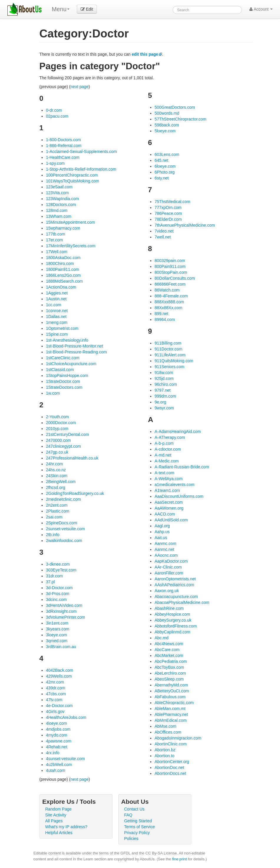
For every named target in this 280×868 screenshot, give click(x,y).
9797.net (163, 390)
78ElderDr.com (168, 219)
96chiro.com (166, 384)
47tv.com (54, 700)
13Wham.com (59, 216)
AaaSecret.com (169, 502)
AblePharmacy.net (171, 714)
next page (79, 87)
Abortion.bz (165, 750)
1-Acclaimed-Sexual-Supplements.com (81, 151)
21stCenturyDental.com (67, 434)
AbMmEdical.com (171, 720)
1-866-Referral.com (64, 146)
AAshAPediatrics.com (174, 585)
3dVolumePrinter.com (66, 617)
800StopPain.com (171, 272)
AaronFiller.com (169, 573)
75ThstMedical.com (172, 202)
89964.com (165, 319)
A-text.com (164, 473)
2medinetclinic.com (63, 499)
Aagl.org (162, 526)
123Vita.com (57, 193)
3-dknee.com (58, 564)
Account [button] (261, 9)
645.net (161, 160)
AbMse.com (165, 726)
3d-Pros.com (58, 594)
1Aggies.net (57, 293)
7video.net (164, 231)
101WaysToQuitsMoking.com (73, 181)
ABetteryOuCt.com (172, 691)
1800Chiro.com (60, 263)
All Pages (54, 821)
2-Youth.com (57, 417)
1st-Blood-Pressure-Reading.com (76, 352)
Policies (131, 839)
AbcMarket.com (169, 655)
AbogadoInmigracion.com (178, 738)
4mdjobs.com (58, 729)
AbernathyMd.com (171, 685)
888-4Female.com (171, 296)
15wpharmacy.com (63, 228)
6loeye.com (165, 166)
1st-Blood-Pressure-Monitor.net (74, 346)
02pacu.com (57, 116)
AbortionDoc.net (169, 767)
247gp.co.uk (57, 452)
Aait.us (161, 538)
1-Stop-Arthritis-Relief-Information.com (81, 169)
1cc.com (54, 305)
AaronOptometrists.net (175, 579)
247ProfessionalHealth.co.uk (72, 458)
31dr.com (54, 576)
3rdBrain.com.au (61, 647)
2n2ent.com (57, 505)
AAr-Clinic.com (168, 567)
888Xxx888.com (169, 302)
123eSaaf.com (59, 187)
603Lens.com (167, 154)
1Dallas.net (56, 317)
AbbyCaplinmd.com (172, 632)
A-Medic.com (167, 461)
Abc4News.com (169, 644)
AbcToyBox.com (169, 667)
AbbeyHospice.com (172, 614)
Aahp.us (162, 532)
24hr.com (54, 464)
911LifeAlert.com (170, 355)
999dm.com (165, 396)
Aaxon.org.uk (167, 591)
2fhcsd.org (55, 487)
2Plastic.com (58, 511)
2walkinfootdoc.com (64, 541)
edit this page (145, 54)
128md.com (57, 210)
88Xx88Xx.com (168, 308)
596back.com (167, 125)
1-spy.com (55, 163)
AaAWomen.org (169, 508)
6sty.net (162, 178)
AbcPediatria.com (171, 661)
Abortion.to (165, 756)
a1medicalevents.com (174, 485)
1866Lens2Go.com (63, 275)
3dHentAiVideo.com (64, 605)
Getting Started (138, 821)
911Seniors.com (169, 367)
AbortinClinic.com (171, 744)
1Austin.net (56, 299)
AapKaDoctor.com (171, 561)
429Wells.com (59, 676)
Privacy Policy (137, 833)
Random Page (59, 809)
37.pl (50, 582)
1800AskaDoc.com (63, 258)
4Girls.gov (55, 711)
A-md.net (163, 455)
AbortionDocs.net (170, 773)
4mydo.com (57, 735)
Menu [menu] (61, 9)
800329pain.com (170, 261)
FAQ (128, 815)
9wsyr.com (164, 408)
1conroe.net (57, 311)
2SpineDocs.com (62, 523)
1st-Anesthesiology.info (67, 340)
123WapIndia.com (62, 199)
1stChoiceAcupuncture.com (71, 364)
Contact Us (134, 809)
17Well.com (57, 252)
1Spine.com (57, 334)
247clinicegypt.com (63, 446)
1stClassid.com (60, 370)
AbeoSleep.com (169, 679)
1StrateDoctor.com (63, 381)
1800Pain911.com (63, 269)
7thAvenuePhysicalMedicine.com (185, 225)
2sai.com (54, 517)
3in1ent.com (57, 623)
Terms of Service (140, 827)
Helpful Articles (59, 833)
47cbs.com (56, 694)
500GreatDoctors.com (175, 107)
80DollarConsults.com (175, 278)
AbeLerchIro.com (170, 673)
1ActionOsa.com (61, 287)
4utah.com (55, 770)
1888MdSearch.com (64, 281)
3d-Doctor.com (59, 588)
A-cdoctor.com (168, 449)
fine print (180, 859)
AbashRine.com (169, 608)
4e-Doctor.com (59, 706)
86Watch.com (167, 290)
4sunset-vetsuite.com (65, 759)
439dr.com (55, 688)
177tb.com (55, 234)
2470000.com (58, 440)
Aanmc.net (164, 549)
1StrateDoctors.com (64, 387)
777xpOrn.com (168, 207)
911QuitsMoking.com (174, 361)
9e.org (160, 402)
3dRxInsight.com (61, 611)
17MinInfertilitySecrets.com (71, 246)
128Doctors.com (61, 205)
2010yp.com (57, 429)
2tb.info (53, 535)
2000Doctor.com (61, 423)
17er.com (54, 240)
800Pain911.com (170, 266)
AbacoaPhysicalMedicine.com (182, 602)
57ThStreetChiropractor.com (180, 119)
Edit (87, 9)
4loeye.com (57, 723)
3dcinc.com (56, 599)
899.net (161, 314)
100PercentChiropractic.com (72, 175)
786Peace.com (168, 213)
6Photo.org (165, 172)
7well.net (163, 237)
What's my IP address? (66, 827)
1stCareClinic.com (63, 358)
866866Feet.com (170, 284)
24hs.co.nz (56, 470)
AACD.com (165, 514)
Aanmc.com (165, 543)
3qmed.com (57, 641)
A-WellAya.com (169, 479)
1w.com (53, 393)
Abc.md (161, 638)
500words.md (167, 113)
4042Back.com (60, 670)
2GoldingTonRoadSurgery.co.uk (75, 493)
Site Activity (56, 815)
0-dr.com (54, 110)
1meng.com (57, 322)
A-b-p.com (164, 443)
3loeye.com (57, 635)
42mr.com (55, 682)
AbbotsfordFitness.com (176, 626)
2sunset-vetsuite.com (65, 529)
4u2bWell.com (59, 765)
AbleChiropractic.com (174, 703)
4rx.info (53, 753)
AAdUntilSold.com (171, 520)
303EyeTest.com (61, 570)
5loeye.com (165, 131)
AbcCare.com (167, 650)
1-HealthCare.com (63, 157)
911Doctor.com (168, 349)
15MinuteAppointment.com (71, 222)
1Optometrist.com (62, 328)
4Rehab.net (57, 747)
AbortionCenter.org (172, 762)
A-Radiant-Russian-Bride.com (182, 467)
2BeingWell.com (61, 482)
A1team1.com (167, 490)
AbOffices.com (168, 732)
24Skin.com (57, 476)
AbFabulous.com (170, 697)
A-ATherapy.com (170, 437)
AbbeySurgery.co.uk (173, 620)
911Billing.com (168, 343)
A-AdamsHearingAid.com (178, 431)
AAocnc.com (166, 555)
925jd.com (164, 378)
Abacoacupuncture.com (176, 597)
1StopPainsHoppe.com (67, 375)
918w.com (164, 373)
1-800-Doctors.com (63, 140)
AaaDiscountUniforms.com (179, 496)
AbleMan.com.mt (170, 709)
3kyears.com (58, 629)
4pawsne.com (59, 741)
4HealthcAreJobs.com (66, 717)
